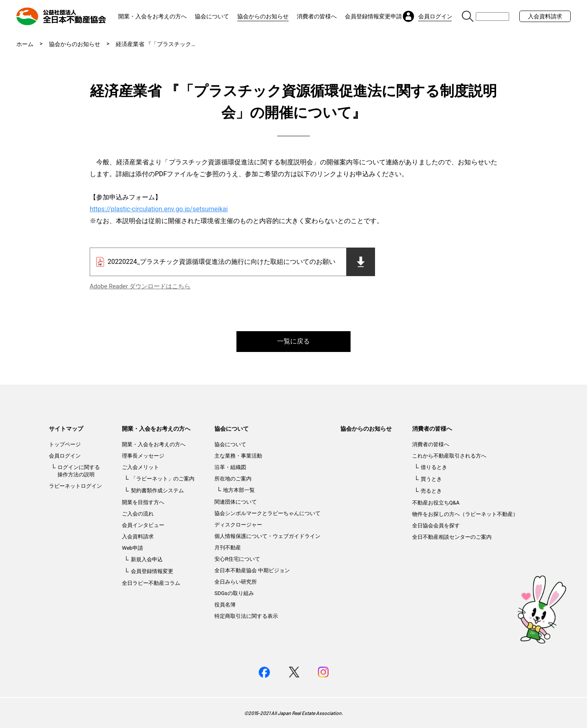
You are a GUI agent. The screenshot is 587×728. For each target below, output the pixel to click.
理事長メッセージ (143, 456)
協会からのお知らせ (263, 16)
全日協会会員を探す (436, 526)
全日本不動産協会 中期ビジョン (252, 570)
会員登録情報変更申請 (373, 16)
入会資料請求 (545, 16)
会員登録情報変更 (152, 571)
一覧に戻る (293, 341)
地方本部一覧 (239, 490)
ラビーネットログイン (75, 486)
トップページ (65, 444)
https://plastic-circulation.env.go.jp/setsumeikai (159, 209)
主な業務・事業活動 (238, 456)
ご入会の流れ (138, 514)
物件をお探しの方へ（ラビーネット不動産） (465, 514)
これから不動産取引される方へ (449, 456)
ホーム (25, 44)
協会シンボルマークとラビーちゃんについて (267, 513)
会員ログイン (65, 456)
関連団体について (236, 502)
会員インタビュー (143, 525)
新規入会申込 (147, 559)
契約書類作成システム (157, 490)
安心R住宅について (237, 559)
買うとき (431, 479)
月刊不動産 (228, 548)
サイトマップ (66, 429)
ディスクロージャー (238, 525)
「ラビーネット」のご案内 (163, 479)
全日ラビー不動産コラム (151, 583)
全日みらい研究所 (236, 582)
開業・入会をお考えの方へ (152, 16)
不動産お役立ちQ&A (436, 503)
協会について (212, 16)
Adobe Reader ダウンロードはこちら (140, 286)
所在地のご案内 (233, 479)
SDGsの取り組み (234, 593)
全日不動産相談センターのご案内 (452, 537)
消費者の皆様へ (317, 16)
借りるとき (434, 467)
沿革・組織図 (230, 467)
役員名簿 (225, 605)
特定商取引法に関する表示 (246, 616)
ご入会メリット (140, 467)
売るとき (431, 491)
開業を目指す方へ (143, 502)
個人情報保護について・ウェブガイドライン (267, 536)
